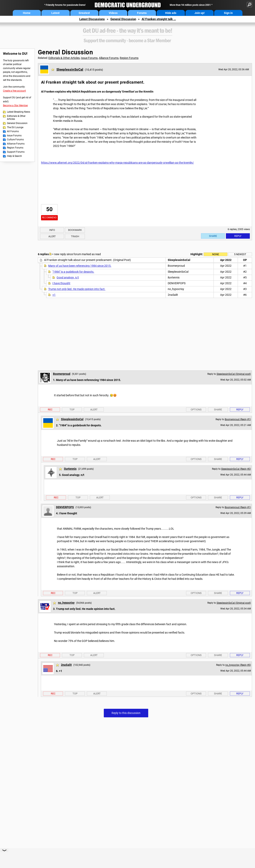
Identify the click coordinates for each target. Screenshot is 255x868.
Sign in (228, 13)
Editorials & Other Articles (16, 118)
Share (213, 236)
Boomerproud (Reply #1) (238, 419)
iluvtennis (70, 469)
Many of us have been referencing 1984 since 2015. (80, 266)
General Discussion (123, 19)
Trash (75, 236)
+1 (54, 295)
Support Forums (16, 152)
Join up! (200, 13)
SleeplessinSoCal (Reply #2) (236, 469)
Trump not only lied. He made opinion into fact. (77, 289)
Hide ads (171, 13)
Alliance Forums (16, 144)
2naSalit (66, 665)
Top (72, 410)
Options (196, 410)
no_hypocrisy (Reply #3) (238, 665)
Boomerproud (62, 374)
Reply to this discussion (126, 713)
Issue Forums (14, 136)
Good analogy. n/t (68, 277)
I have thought (61, 283)
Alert (52, 236)
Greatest (84, 13)
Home (27, 13)
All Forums (13, 131)
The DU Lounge (15, 127)
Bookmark (75, 230)
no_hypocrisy (66, 603)
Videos (113, 13)
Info (52, 230)
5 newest (240, 254)
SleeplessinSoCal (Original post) (234, 374)
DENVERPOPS (65, 507)
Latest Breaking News (19, 112)
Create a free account (14, 91)
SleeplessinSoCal (70, 69)
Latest (55, 13)
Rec (50, 410)
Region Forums (15, 148)
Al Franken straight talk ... (159, 19)
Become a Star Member (15, 105)
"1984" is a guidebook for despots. (73, 272)
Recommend (49, 218)
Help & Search (14, 156)
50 (49, 209)
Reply (238, 236)
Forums (142, 13)
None (216, 254)
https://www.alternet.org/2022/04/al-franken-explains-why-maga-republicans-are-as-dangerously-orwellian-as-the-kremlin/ (117, 163)
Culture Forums (15, 140)
